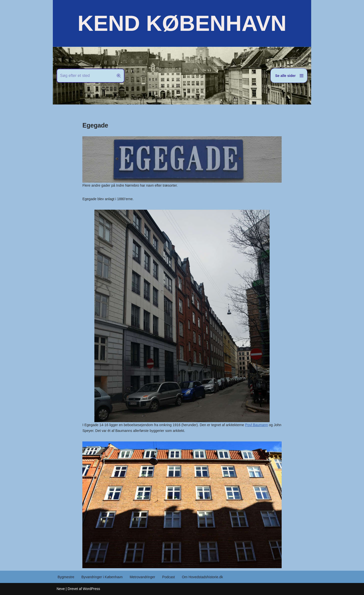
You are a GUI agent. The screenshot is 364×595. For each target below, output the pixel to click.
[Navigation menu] (289, 76)
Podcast (169, 577)
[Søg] (85, 76)
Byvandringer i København (102, 577)
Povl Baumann (256, 425)
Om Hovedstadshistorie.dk (202, 577)
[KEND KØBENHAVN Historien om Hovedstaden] (182, 23)
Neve (61, 589)
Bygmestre (66, 577)
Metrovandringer (142, 577)
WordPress (92, 589)
